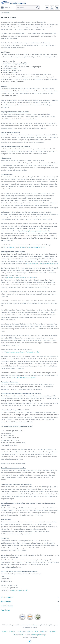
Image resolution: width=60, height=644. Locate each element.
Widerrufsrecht (18, 635)
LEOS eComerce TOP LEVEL (25, 631)
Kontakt (5, 631)
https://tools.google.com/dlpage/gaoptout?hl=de (34, 231)
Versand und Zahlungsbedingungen (36, 635)
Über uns (12, 631)
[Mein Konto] (52, 7)
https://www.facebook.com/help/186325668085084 (21, 278)
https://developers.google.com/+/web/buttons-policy (22, 352)
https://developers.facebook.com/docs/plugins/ (42, 264)
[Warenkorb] (57, 7)
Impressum (53, 631)
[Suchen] (37, 7)
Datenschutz (44, 631)
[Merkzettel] (47, 7)
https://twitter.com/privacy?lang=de (23, 378)
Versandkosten (33, 625)
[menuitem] (5, 7)
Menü (5, 7)
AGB (36, 631)
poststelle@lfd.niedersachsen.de (16, 590)
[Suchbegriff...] (28, 7)
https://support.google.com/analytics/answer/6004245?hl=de (24, 247)
